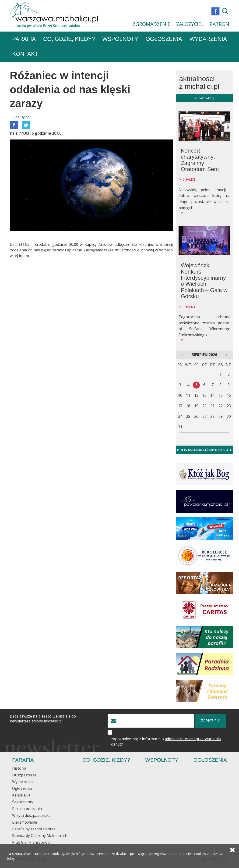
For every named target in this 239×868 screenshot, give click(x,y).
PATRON (219, 24)
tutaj (11, 859)
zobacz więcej (204, 98)
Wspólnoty (120, 39)
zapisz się (210, 721)
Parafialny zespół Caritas (34, 829)
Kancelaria (21, 795)
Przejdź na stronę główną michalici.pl (204, 450)
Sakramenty (23, 802)
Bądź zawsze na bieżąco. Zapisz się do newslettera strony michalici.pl (43, 719)
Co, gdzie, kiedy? (69, 39)
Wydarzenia (208, 39)
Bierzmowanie (25, 822)
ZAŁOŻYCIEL (190, 24)
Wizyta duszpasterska (31, 816)
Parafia (24, 39)
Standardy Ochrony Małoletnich (40, 836)
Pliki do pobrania (27, 809)
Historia (19, 768)
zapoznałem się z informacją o (166, 742)
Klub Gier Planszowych (32, 843)
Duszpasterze (24, 775)
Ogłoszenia (164, 39)
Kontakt (25, 54)
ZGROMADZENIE (152, 24)
